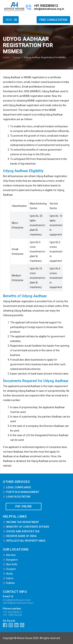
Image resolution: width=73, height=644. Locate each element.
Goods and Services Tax (23, 531)
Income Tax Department (23, 522)
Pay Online (24, 506)
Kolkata (10, 583)
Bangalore (12, 560)
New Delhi (12, 564)
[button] (9, 20)
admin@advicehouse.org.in (18, 603)
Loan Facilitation (18, 497)
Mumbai (11, 555)
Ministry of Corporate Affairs (28, 527)
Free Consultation (53, 20)
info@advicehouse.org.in (49, 9)
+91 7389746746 (12, 615)
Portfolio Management (23, 492)
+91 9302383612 (46, 6)
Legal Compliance (19, 487)
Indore (10, 578)
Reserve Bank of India (22, 536)
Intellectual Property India (26, 541)
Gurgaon (11, 569)
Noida (9, 574)
